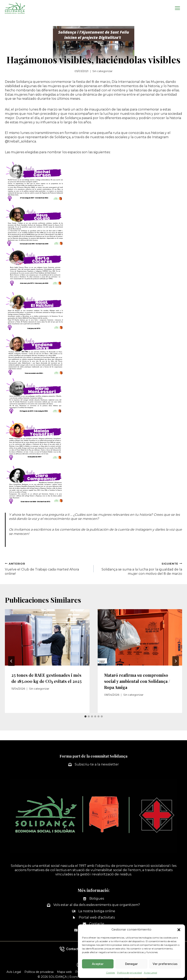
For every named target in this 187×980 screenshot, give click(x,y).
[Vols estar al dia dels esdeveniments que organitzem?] (93, 905)
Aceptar (98, 964)
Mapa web (64, 972)
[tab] (85, 716)
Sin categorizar (102, 71)
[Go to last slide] (11, 661)
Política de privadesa (39, 972)
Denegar (131, 964)
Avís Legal (14, 972)
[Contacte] (93, 924)
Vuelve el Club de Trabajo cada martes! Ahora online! (48, 569)
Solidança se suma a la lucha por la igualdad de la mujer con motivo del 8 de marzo (140, 569)
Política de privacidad (129, 973)
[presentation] (47, 637)
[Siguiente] (176, 661)
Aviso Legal (150, 973)
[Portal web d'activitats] (94, 918)
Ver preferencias (165, 964)
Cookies (110, 973)
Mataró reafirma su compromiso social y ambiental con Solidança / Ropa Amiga (137, 681)
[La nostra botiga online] (94, 911)
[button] (179, 930)
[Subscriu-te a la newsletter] (94, 765)
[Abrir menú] (177, 8)
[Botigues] (93, 899)
